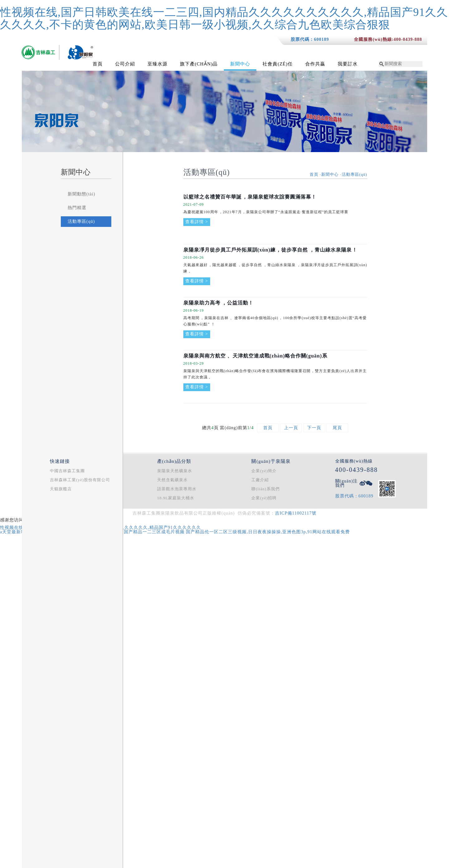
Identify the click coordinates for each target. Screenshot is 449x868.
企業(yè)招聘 (264, 498)
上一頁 (291, 428)
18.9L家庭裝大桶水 (176, 498)
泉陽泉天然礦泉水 (175, 471)
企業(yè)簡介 (264, 471)
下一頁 (314, 428)
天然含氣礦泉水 (172, 480)
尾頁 (337, 428)
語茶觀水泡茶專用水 (177, 489)
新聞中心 (240, 64)
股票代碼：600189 (310, 39)
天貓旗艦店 (61, 489)
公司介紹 (125, 64)
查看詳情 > (197, 222)
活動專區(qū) (81, 221)
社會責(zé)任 (278, 64)
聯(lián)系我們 (265, 489)
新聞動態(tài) (81, 194)
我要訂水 (348, 64)
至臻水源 (157, 64)
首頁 (98, 64)
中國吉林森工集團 (67, 471)
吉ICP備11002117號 (296, 513)
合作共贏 (315, 64)
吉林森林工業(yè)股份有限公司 (80, 480)
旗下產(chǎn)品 (199, 64)
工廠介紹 (260, 480)
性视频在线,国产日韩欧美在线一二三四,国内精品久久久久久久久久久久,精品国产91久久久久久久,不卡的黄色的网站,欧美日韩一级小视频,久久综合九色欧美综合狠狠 (224, 18)
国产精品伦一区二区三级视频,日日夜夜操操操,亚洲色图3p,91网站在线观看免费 (268, 532)
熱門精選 (77, 208)
